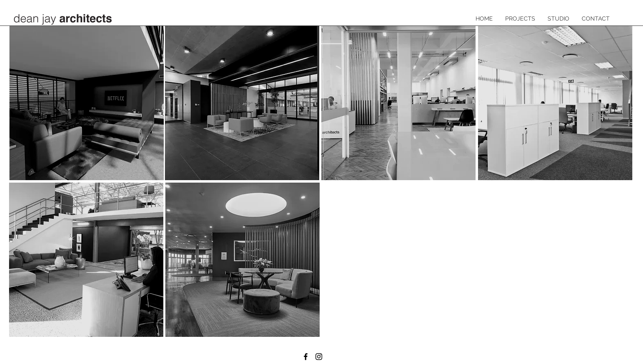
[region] (87, 103)
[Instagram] (319, 357)
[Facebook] (306, 357)
